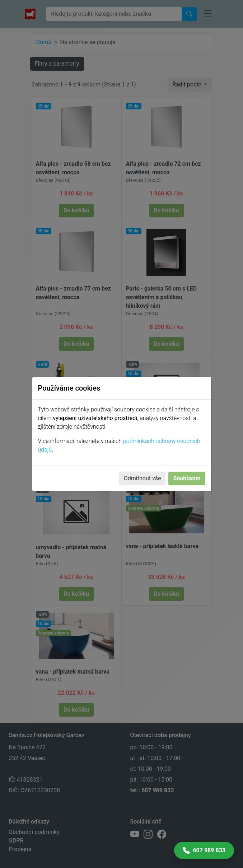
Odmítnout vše (142, 478)
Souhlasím (187, 478)
